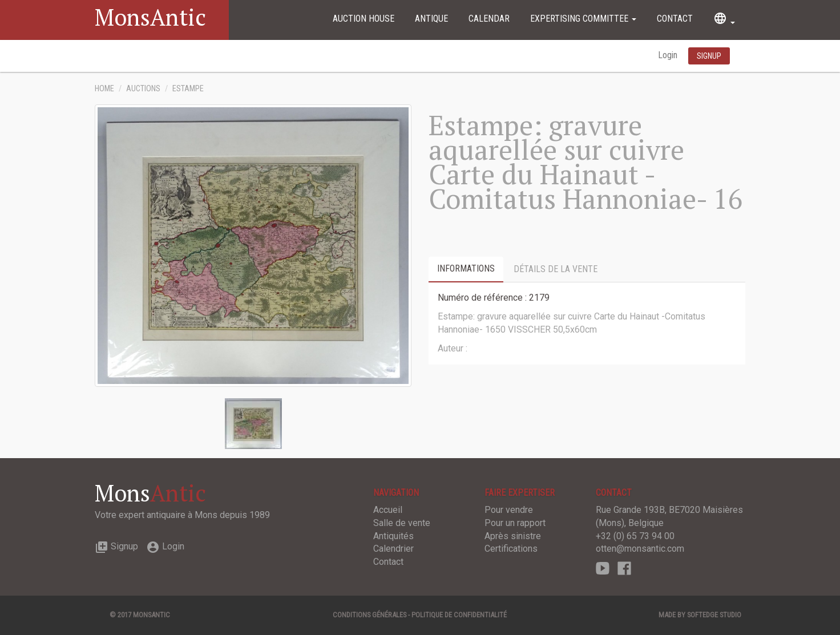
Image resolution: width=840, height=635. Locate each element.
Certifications (511, 549)
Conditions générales (369, 615)
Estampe (188, 89)
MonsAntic (150, 17)
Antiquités (393, 536)
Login (669, 55)
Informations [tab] (466, 268)
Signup (116, 546)
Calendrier (393, 549)
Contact (675, 19)
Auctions (143, 89)
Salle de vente (402, 523)
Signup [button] (709, 56)
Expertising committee (583, 19)
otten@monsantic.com (640, 549)
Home (104, 89)
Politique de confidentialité (459, 615)
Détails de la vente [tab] (556, 269)
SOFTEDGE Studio (714, 615)
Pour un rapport (515, 523)
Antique (431, 19)
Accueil (388, 510)
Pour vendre (509, 510)
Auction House (364, 19)
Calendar (489, 19)
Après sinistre (513, 536)
